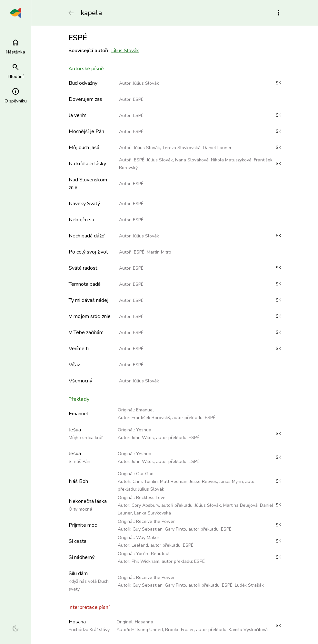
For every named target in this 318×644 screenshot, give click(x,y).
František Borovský (151, 418)
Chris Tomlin (145, 481)
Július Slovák (125, 51)
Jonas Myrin (231, 481)
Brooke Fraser (179, 630)
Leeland (140, 545)
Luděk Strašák (249, 585)
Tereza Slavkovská (181, 148)
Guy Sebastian (148, 529)
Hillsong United (147, 630)
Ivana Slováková (192, 160)
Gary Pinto (175, 529)
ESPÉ (138, 99)
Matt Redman (174, 481)
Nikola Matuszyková (231, 160)
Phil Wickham (145, 561)
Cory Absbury (145, 505)
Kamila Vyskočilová (248, 630)
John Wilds (143, 438)
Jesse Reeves (203, 481)
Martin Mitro (159, 252)
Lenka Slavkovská (153, 513)
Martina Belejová (240, 505)
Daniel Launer (217, 148)
